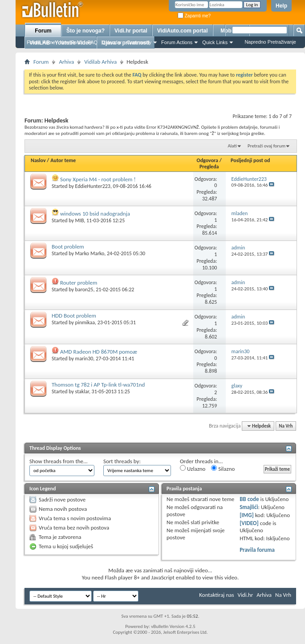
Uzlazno (193, 469)
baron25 (84, 289)
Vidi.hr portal (131, 31)
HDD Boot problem (74, 316)
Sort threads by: (122, 461)
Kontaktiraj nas (216, 595)
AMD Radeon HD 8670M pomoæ (99, 352)
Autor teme (63, 160)
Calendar (112, 42)
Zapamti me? (194, 16)
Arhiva (66, 62)
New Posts (71, 42)
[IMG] (247, 515)
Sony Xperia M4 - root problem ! (98, 179)
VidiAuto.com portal (183, 31)
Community (139, 42)
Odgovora (208, 160)
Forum (43, 31)
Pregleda (209, 167)
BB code (249, 499)
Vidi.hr (246, 595)
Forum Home (41, 42)
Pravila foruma (257, 550)
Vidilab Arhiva (100, 62)
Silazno (223, 469)
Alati (232, 146)
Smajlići (249, 507)
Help (281, 6)
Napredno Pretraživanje (270, 42)
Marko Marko (90, 253)
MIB (80, 220)
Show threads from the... (59, 461)
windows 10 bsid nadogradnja (95, 214)
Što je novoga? (85, 31)
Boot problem (68, 247)
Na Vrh (286, 426)
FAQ (93, 42)
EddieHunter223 (93, 186)
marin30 (84, 359)
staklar (82, 391)
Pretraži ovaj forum (266, 146)
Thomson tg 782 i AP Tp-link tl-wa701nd (98, 385)
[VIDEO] (249, 523)
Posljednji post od (250, 160)
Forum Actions (177, 42)
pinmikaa (85, 322)
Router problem (79, 283)
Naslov (38, 160)
